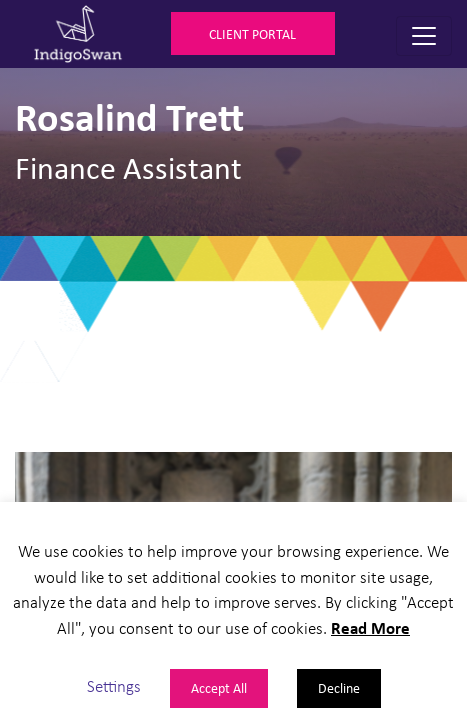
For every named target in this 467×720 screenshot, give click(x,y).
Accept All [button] (219, 687)
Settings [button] (114, 685)
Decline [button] (339, 687)
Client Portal (252, 33)
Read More (370, 627)
